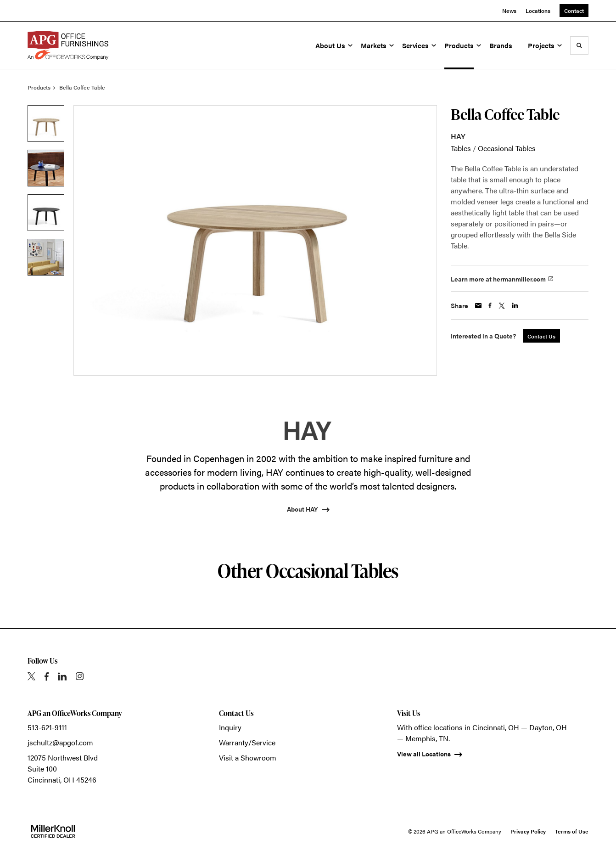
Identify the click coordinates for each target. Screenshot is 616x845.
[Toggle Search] (579, 45)
